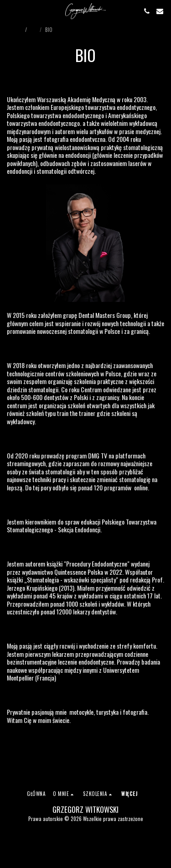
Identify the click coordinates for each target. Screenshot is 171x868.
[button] (10, 11)
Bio (34, 30)
